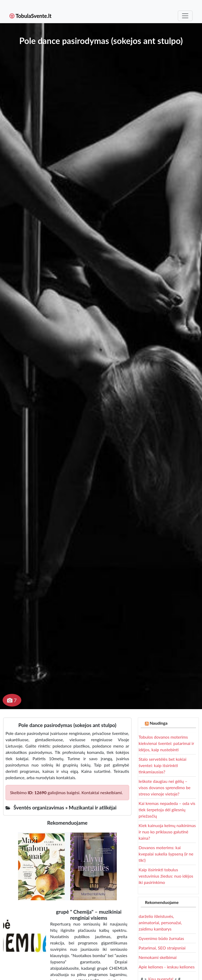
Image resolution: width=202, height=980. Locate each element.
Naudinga (159, 723)
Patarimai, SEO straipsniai (162, 948)
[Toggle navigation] (185, 16)
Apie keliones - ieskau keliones (167, 967)
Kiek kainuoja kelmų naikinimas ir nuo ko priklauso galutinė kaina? (167, 832)
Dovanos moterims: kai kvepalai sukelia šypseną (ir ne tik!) (166, 854)
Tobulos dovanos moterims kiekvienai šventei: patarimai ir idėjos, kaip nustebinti (166, 743)
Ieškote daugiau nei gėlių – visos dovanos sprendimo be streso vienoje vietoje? (165, 787)
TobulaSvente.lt (31, 16)
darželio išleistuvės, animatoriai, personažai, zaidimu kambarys (160, 922)
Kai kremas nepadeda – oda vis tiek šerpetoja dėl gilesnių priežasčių (167, 810)
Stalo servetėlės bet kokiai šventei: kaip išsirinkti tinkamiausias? (163, 765)
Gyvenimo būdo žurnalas (161, 938)
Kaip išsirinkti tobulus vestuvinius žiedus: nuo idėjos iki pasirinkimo (166, 876)
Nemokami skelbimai (158, 957)
